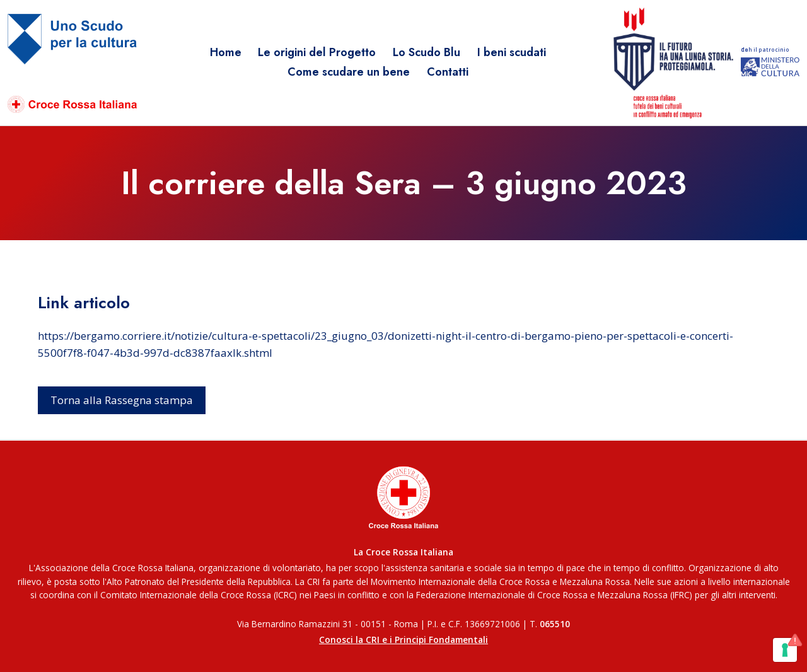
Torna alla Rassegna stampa (122, 400)
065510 (555, 624)
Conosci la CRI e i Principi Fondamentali (403, 640)
